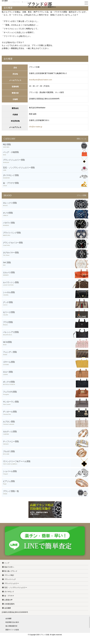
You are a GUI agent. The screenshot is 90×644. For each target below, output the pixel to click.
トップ (7, 563)
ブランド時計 (9, 575)
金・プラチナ (9, 596)
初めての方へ (9, 567)
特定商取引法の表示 (12, 622)
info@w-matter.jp (36, 127)
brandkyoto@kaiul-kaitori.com (41, 80)
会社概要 (8, 608)
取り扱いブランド (11, 571)
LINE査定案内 (9, 604)
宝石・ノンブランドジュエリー (16, 588)
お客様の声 (8, 600)
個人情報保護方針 (11, 626)
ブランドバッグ (10, 579)
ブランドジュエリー (12, 583)
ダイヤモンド (9, 592)
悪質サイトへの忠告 (12, 630)
